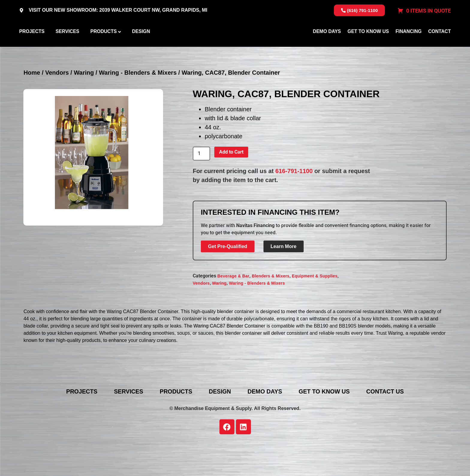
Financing (408, 46)
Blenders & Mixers (271, 305)
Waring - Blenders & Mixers (138, 102)
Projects (32, 46)
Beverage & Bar (233, 305)
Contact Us (393, 420)
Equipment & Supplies (315, 305)
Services (67, 46)
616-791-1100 (294, 200)
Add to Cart (231, 181)
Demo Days (327, 46)
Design (141, 46)
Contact (440, 46)
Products (103, 46)
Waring (84, 102)
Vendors (57, 102)
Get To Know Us (368, 46)
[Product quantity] (201, 183)
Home (32, 102)
